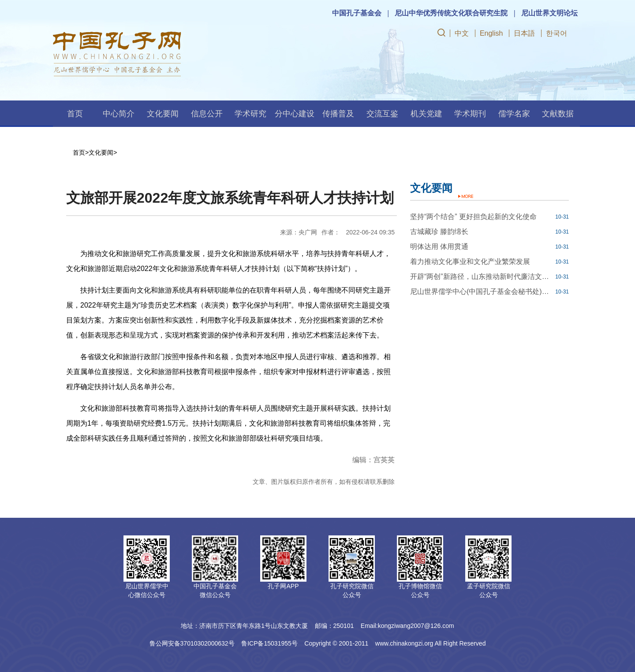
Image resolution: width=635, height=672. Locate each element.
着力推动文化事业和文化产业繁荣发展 (470, 262)
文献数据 (558, 114)
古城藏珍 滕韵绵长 (439, 232)
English (491, 33)
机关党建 (426, 114)
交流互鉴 (382, 114)
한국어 (557, 33)
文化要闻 (163, 114)
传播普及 (338, 114)
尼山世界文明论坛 (549, 13)
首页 (75, 114)
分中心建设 (295, 114)
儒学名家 (514, 114)
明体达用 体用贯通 (439, 247)
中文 (462, 33)
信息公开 (207, 114)
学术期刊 (470, 114)
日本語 (524, 33)
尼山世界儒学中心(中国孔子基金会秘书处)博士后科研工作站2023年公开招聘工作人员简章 (482, 291)
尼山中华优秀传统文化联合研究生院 (451, 13)
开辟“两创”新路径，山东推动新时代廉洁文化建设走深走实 (482, 277)
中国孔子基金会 (357, 13)
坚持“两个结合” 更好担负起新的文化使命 (473, 217)
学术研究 (250, 114)
